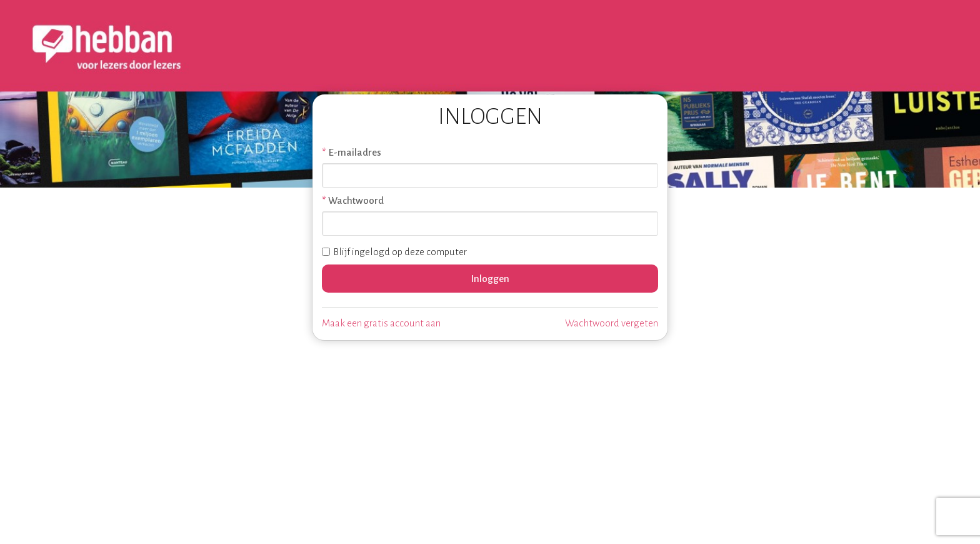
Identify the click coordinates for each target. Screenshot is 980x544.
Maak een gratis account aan (381, 323)
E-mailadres (355, 152)
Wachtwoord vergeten (612, 323)
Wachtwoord (356, 200)
